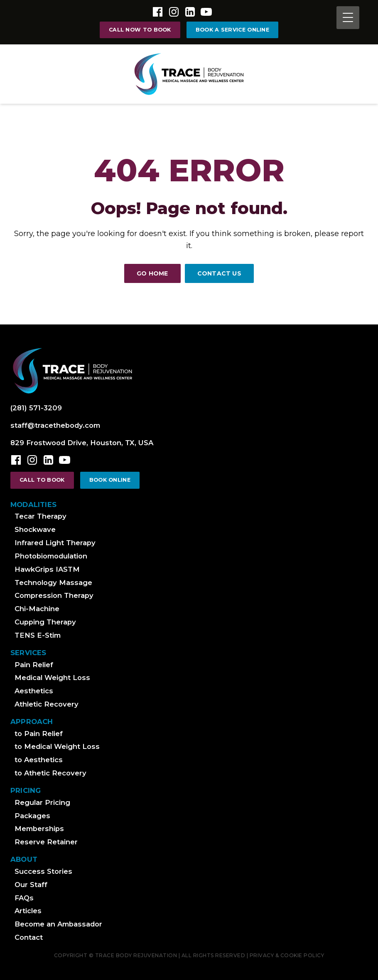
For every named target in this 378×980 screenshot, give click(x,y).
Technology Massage (53, 583)
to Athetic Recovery (50, 773)
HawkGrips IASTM (47, 569)
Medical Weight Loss (52, 678)
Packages (32, 816)
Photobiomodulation (51, 556)
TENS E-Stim (38, 635)
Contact (29, 937)
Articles (28, 911)
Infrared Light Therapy (55, 543)
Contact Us (219, 273)
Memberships (39, 829)
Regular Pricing (42, 802)
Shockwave (35, 529)
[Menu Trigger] (348, 18)
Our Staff (31, 885)
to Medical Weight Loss (57, 746)
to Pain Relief (39, 734)
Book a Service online (232, 30)
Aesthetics (34, 691)
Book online (110, 480)
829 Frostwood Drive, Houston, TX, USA (82, 443)
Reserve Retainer (46, 842)
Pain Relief (34, 665)
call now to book (140, 30)
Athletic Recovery (47, 704)
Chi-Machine (37, 609)
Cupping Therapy (45, 622)
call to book (42, 480)
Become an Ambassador (58, 924)
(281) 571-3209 (36, 408)
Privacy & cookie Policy (287, 955)
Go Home (152, 273)
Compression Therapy (54, 595)
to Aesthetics (39, 760)
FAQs (24, 898)
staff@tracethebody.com (55, 425)
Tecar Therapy (40, 516)
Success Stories (43, 871)
